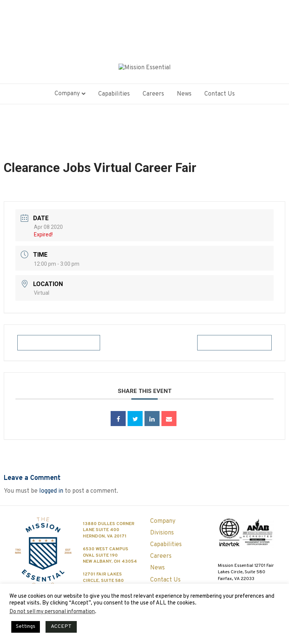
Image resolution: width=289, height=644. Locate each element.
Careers (153, 97)
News (184, 97)
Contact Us (220, 97)
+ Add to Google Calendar (59, 345)
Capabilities (114, 97)
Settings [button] (26, 627)
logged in (51, 494)
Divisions (162, 533)
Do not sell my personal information (52, 612)
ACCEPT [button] (61, 626)
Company (67, 97)
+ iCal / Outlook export (234, 345)
